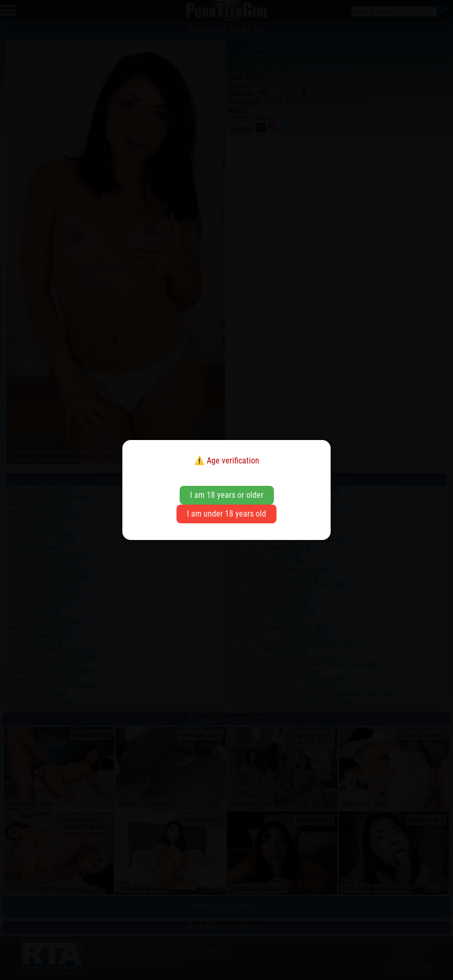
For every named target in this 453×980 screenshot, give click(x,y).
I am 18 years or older (227, 495)
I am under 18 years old (227, 514)
